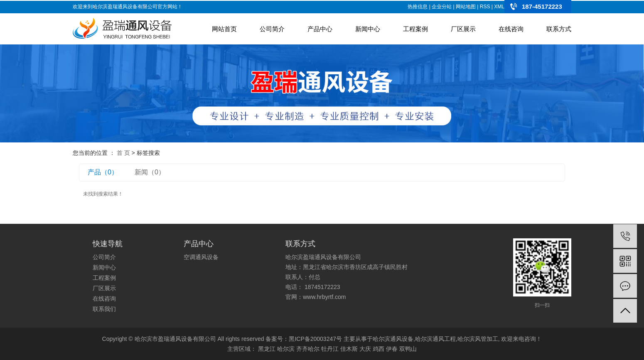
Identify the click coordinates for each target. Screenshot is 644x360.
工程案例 (415, 29)
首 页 (123, 153)
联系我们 (104, 309)
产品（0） (103, 172)
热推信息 (418, 7)
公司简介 (272, 29)
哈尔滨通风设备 (393, 339)
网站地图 (466, 7)
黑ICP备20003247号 (315, 339)
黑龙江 (267, 349)
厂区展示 (463, 29)
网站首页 (224, 29)
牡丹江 (330, 349)
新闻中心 (368, 29)
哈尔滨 (286, 349)
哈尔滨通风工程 (435, 339)
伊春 (392, 349)
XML (499, 7)
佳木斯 (349, 349)
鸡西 (379, 349)
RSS (485, 7)
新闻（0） (150, 172)
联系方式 (559, 29)
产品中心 (320, 29)
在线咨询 (511, 29)
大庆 (365, 349)
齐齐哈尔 (308, 349)
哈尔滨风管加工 (478, 339)
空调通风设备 (201, 257)
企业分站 (442, 7)
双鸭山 (408, 349)
